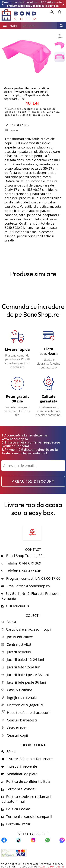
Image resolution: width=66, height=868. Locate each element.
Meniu (9, 26)
